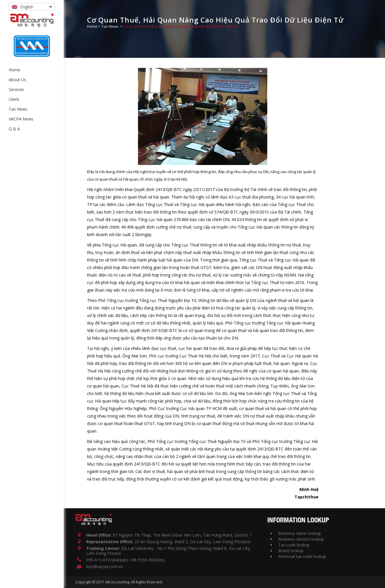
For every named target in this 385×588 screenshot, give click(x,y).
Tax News (110, 26)
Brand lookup (287, 551)
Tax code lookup (290, 545)
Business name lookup (296, 533)
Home (92, 26)
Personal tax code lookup (298, 556)
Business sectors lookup (297, 539)
